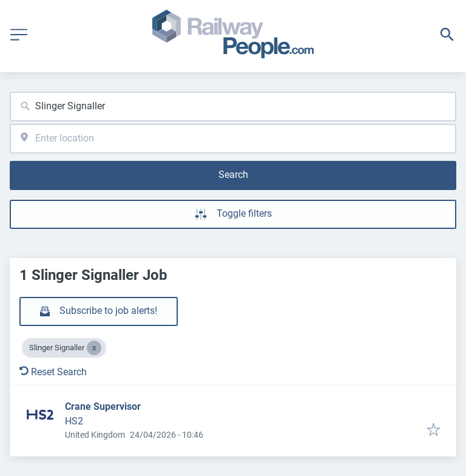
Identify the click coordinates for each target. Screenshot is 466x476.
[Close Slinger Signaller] (94, 348)
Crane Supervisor (103, 406)
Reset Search (53, 372)
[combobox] (233, 107)
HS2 (74, 421)
